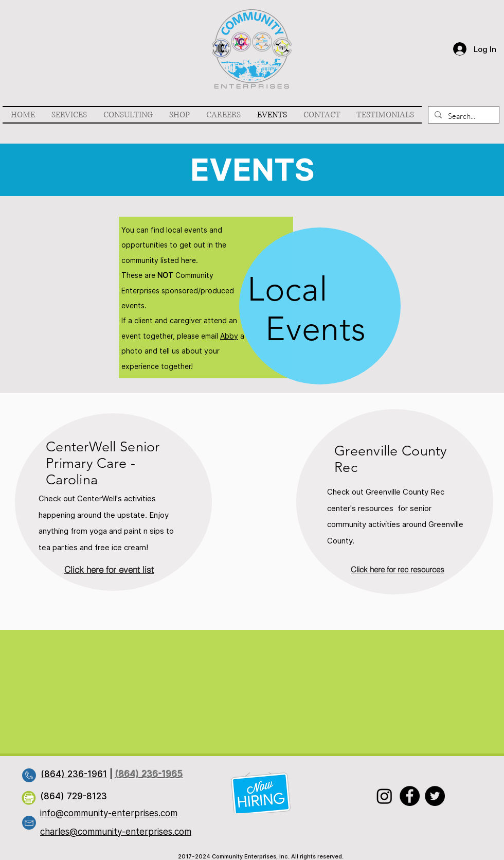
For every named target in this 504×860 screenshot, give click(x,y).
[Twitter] (435, 796)
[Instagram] (384, 796)
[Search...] (463, 116)
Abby (229, 336)
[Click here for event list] (109, 569)
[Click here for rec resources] (398, 569)
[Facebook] (410, 796)
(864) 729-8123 (74, 796)
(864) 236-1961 (74, 774)
